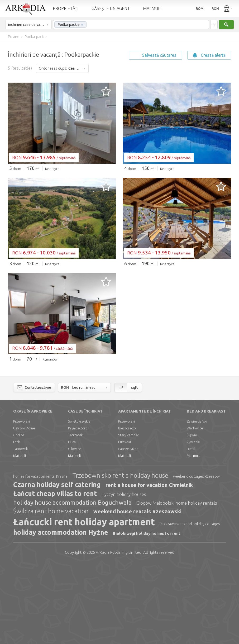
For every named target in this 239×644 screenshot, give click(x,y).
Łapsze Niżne (128, 529)
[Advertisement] (119, 215)
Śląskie (192, 515)
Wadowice (195, 509)
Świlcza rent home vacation (51, 592)
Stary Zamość (128, 515)
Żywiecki (193, 522)
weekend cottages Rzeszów (196, 557)
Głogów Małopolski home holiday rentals (177, 583)
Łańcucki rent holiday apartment (84, 602)
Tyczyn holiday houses (124, 575)
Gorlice (19, 515)
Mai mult (20, 536)
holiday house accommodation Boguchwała (72, 583)
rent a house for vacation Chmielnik (149, 565)
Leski (17, 522)
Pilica (72, 522)
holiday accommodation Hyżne (61, 613)
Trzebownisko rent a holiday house (120, 556)
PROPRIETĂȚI (66, 8)
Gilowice (75, 529)
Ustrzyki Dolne (24, 509)
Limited (119, 633)
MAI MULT (153, 8)
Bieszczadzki (128, 509)
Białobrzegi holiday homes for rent (147, 614)
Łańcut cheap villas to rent (55, 574)
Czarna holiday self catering (57, 565)
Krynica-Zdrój (78, 509)
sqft (134, 468)
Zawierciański (197, 502)
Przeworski (21, 502)
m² (121, 468)
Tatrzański (76, 515)
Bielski (192, 529)
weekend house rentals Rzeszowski (137, 592)
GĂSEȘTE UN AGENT (111, 8)
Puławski (125, 522)
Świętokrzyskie (79, 502)
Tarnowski (21, 529)
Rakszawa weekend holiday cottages (190, 604)
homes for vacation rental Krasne (40, 557)
